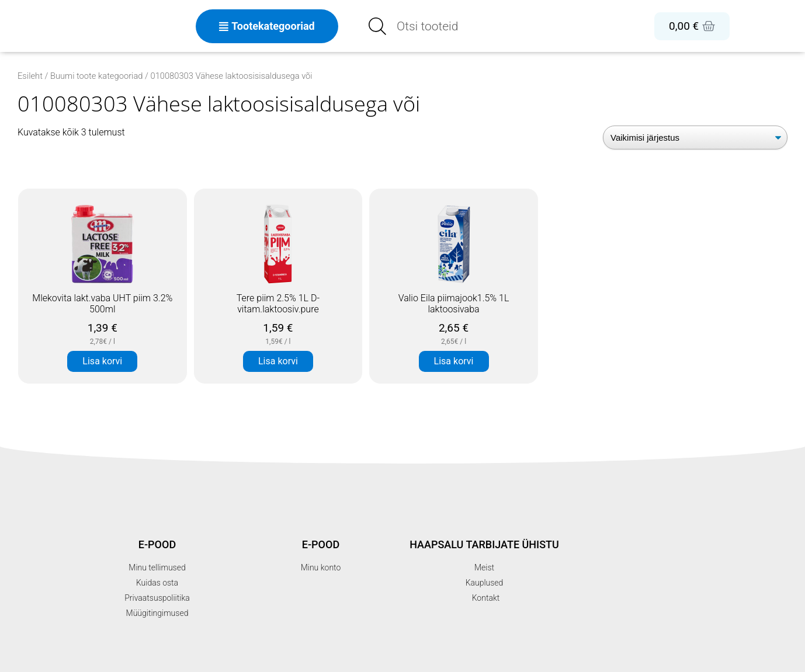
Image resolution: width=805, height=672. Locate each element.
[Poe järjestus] (695, 137)
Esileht (30, 76)
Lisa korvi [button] (102, 361)
